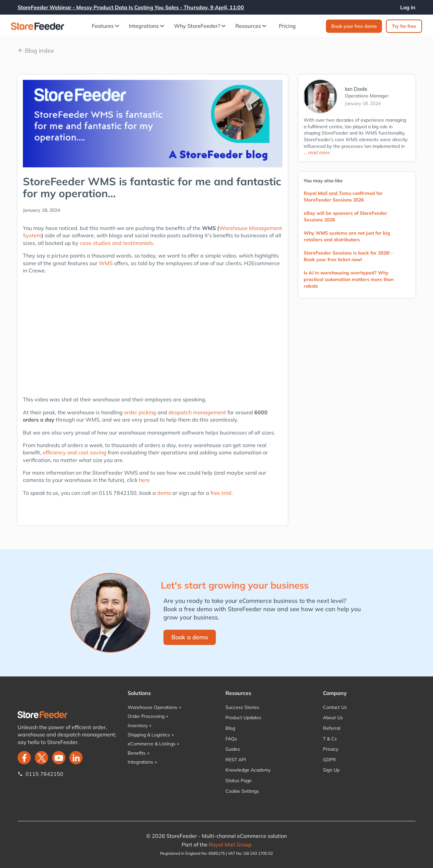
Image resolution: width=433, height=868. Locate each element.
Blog (230, 728)
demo (164, 493)
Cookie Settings (242, 791)
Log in (408, 7)
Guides (233, 749)
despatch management (197, 412)
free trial (221, 493)
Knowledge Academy (248, 770)
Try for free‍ (404, 26)
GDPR (329, 760)
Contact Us (335, 707)
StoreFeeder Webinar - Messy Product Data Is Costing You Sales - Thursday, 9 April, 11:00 (131, 7)
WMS (106, 263)
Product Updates (243, 718)
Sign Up (331, 770)
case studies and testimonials (117, 243)
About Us (333, 718)
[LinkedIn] (76, 758)
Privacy (331, 749)
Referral (332, 728)
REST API (236, 760)
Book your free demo (354, 26)
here (144, 480)
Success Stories (242, 707)
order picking (141, 412)
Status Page (239, 781)
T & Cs (330, 739)
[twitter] (41, 758)
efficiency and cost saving (75, 452)
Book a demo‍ (190, 637)
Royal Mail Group (230, 844)
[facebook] (24, 758)
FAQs (231, 739)
